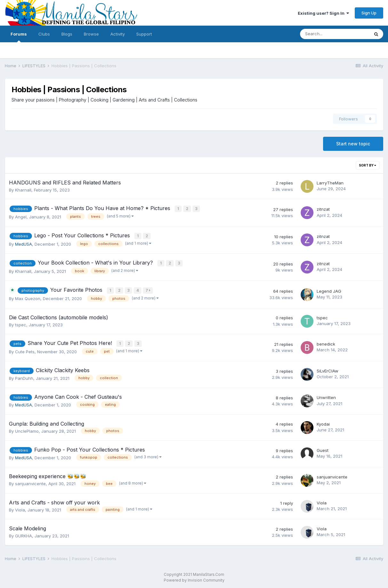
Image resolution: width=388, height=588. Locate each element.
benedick (326, 342)
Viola (20, 508)
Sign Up (369, 13)
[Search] (335, 34)
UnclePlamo (27, 429)
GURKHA (24, 534)
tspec (21, 323)
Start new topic (353, 144)
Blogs (67, 34)
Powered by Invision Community (194, 579)
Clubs (44, 34)
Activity (118, 34)
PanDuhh (24, 376)
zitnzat (323, 209)
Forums (19, 37)
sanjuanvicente (30, 482)
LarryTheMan (330, 183)
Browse (91, 34)
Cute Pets (25, 350)
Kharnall (23, 190)
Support (144, 34)
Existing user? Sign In (323, 13)
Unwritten (326, 396)
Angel (21, 216)
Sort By (368, 165)
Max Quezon (28, 297)
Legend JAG (329, 290)
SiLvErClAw (328, 369)
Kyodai (323, 422)
